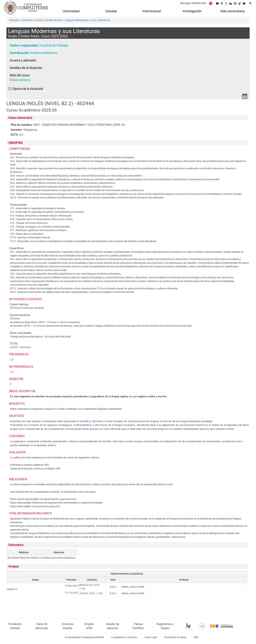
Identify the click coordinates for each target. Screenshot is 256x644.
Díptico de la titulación (28, 89)
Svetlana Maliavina (44, 53)
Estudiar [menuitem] (111, 11)
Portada (14, 20)
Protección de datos (175, 637)
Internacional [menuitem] (152, 11)
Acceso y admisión (23, 60)
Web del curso (20, 75)
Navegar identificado (193, 3)
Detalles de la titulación (26, 68)
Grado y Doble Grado (49, 20)
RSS (196, 637)
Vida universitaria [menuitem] (232, 11)
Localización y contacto (124, 637)
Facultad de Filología (54, 45)
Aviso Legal (151, 637)
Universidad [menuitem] (71, 11)
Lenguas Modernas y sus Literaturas (87, 20)
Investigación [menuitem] (192, 11)
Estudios (27, 20)
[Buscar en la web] (250, 3)
